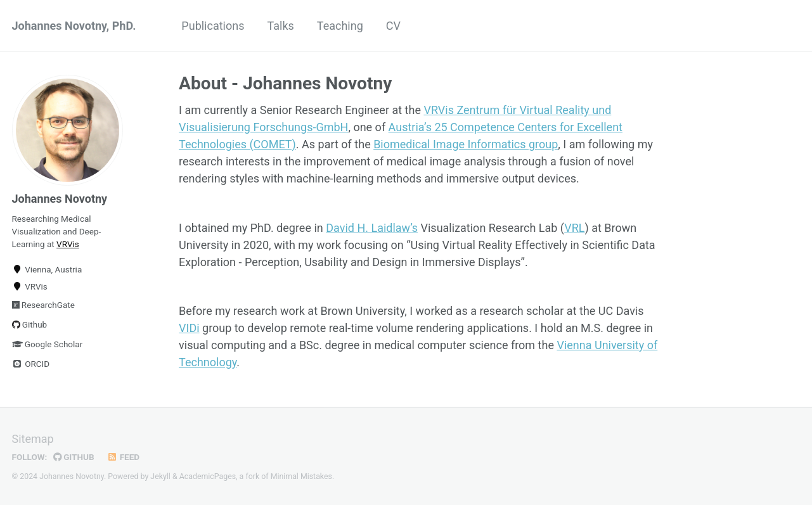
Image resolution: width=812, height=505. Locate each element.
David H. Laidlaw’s (372, 228)
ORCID (31, 364)
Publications (213, 26)
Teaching (340, 26)
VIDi (189, 328)
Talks (280, 26)
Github (30, 324)
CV (393, 26)
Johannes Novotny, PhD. (74, 26)
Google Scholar (48, 344)
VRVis (68, 244)
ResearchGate (43, 305)
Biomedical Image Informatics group (466, 144)
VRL (574, 228)
